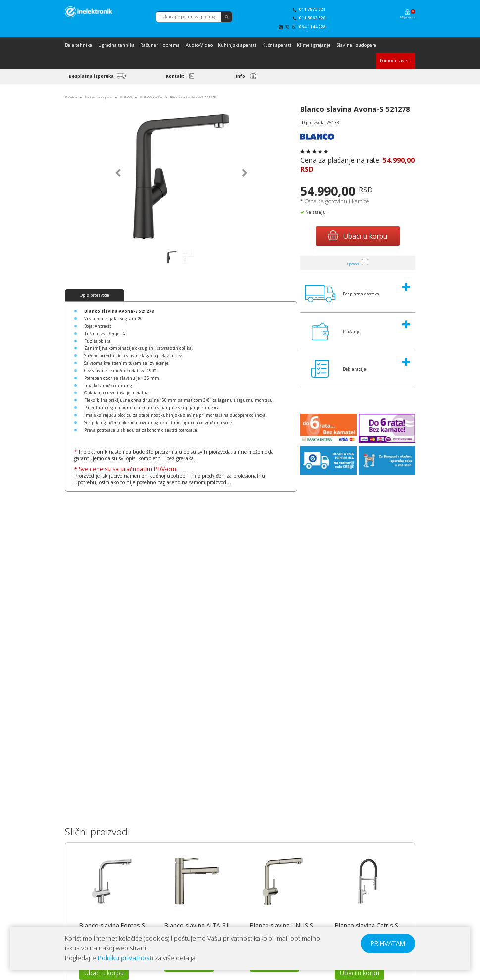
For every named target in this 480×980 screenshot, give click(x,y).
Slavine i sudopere (357, 45)
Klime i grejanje (314, 45)
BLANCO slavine (151, 97)
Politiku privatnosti (125, 958)
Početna (71, 97)
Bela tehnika (79, 45)
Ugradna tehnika (116, 45)
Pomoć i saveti (395, 61)
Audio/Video (199, 45)
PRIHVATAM (388, 943)
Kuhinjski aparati (237, 45)
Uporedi (353, 264)
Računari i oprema (160, 45)
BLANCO (126, 97)
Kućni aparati (277, 45)
